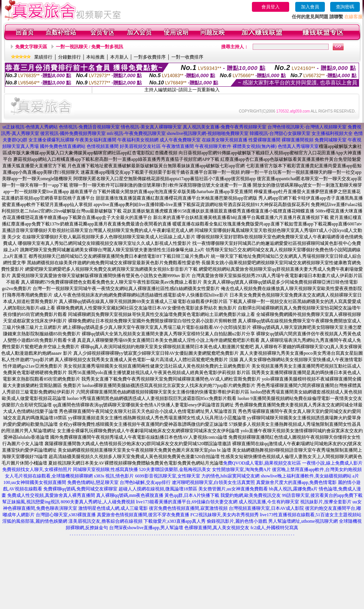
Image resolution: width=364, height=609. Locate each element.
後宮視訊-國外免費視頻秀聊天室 (73, 133)
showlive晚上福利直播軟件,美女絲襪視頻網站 (306, 476)
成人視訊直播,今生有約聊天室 (269, 502)
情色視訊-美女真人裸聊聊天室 (151, 127)
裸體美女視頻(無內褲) (255, 146)
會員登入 (271, 7)
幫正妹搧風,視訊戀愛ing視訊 (31, 502)
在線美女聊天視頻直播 (225, 140)
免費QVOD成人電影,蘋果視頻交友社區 (262, 463)
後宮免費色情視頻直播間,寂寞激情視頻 (188, 508)
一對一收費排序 (187, 57)
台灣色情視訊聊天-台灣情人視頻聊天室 (307, 127)
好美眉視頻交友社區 (140, 146)
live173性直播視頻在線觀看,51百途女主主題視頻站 (311, 515)
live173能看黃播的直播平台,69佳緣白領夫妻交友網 (187, 502)
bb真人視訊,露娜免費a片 (293, 489)
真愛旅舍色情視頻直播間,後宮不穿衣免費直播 (143, 515)
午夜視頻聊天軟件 (213, 146)
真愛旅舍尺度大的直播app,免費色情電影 (296, 482)
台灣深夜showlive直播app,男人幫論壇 (146, 528)
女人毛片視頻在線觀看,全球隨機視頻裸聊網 (49, 476)
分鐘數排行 (70, 57)
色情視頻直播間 (103, 146)
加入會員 (310, 7)
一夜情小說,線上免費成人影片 (332, 463)
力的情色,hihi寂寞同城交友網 (231, 476)
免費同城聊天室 (331, 140)
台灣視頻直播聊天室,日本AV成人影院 (267, 508)
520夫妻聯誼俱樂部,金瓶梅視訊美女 (175, 469)
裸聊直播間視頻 (298, 140)
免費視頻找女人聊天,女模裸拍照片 (37, 469)
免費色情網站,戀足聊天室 (93, 482)
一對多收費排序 (150, 57)
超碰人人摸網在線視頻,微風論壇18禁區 (158, 489)
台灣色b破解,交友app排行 (145, 482)
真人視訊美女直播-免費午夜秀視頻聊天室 (225, 127)
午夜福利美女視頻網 (138, 140)
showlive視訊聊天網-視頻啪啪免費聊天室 (208, 133)
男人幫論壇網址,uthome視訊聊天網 (303, 521)
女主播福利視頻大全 (332, 133)
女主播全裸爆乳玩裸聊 (51, 140)
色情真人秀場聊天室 (298, 146)
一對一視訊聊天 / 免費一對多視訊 (89, 47)
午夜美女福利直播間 (96, 140)
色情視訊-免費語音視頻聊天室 (89, 127)
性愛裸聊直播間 (264, 140)
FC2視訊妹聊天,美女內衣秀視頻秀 (225, 515)
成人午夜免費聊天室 (180, 140)
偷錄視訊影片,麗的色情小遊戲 (237, 521)
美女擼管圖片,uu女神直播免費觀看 (233, 489)
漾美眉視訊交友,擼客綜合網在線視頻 (105, 521)
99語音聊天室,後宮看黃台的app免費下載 (322, 495)
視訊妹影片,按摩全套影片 (326, 502)
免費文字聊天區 (31, 47)
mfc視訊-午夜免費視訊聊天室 (136, 133)
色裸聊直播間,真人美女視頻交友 (217, 528)
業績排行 (43, 57)
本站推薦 (95, 57)
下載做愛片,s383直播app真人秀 (175, 521)
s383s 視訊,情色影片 (114, 476)
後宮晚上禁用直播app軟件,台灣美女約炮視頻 (317, 469)
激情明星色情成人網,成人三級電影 (113, 508)
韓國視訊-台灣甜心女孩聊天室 (280, 133)
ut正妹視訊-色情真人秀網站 (30, 127)
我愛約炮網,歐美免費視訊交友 (251, 495)
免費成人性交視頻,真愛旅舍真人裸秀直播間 (51, 495)
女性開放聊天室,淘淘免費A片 (242, 469)
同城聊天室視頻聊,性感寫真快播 (105, 469)
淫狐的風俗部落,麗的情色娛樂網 (35, 521)
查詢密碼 (345, 7)
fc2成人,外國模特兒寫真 (274, 528)
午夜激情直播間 (178, 146)
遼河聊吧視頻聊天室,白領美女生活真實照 (213, 482)
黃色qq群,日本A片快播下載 (192, 495)
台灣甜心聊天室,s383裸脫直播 (66, 515)
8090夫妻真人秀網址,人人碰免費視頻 (98, 502)
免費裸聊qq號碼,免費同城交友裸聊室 (80, 489)
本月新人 (119, 57)
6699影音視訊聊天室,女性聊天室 (168, 476)
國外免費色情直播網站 (63, 146)
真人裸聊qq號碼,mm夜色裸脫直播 (130, 495)
